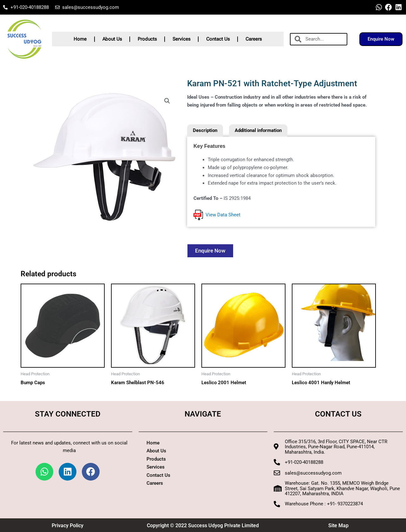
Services (181, 39)
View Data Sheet (217, 215)
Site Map (338, 525)
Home (80, 39)
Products (147, 39)
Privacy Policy (68, 525)
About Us (112, 39)
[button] (167, 101)
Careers (254, 39)
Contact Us (218, 39)
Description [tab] (205, 130)
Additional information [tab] (258, 130)
